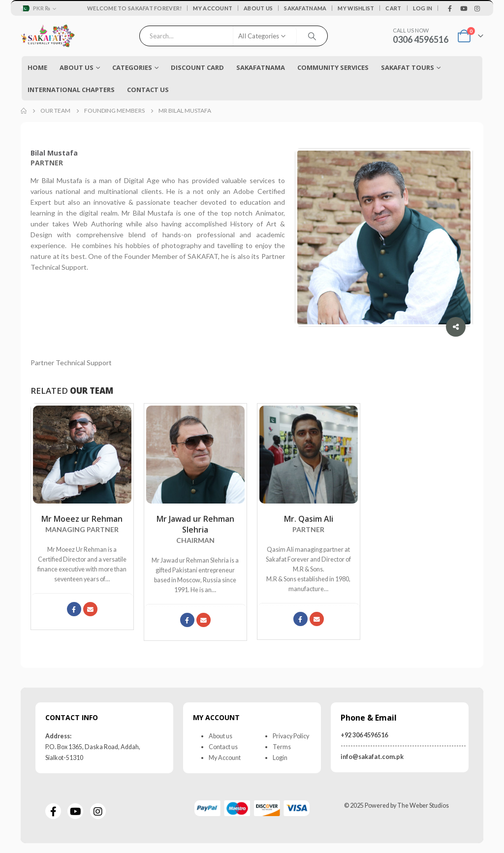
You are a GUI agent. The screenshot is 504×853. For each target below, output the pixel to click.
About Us (258, 8)
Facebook (74, 609)
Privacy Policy (291, 736)
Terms (282, 747)
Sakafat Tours (408, 67)
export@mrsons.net (317, 619)
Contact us (223, 747)
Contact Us (148, 90)
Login (280, 758)
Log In (423, 8)
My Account (213, 8)
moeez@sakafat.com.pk (90, 609)
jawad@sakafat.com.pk (204, 620)
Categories (132, 67)
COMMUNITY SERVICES (333, 67)
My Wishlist (356, 8)
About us (220, 736)
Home (37, 67)
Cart (393, 8)
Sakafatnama (305, 8)
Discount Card (197, 67)
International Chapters (71, 90)
